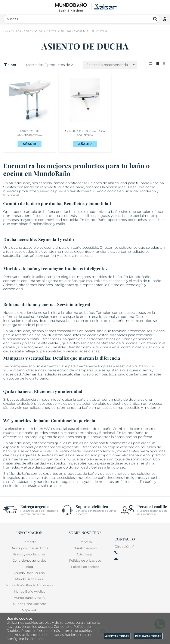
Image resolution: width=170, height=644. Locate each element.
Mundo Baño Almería (29, 598)
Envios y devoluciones (29, 554)
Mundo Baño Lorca (29, 579)
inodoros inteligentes (56, 285)
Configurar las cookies (25, 639)
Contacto (29, 542)
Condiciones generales (29, 561)
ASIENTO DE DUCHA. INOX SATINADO (85, 133)
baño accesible (85, 248)
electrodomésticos (99, 339)
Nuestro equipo (85, 548)
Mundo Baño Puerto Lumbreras (29, 585)
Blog (30, 567)
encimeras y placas (19, 343)
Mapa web (29, 610)
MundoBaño (19, 474)
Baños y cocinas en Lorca (30, 548)
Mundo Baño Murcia (30, 573)
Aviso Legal (85, 554)
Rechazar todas (148, 636)
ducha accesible (25, 248)
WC (47, 429)
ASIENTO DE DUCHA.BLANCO (30, 133)
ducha (68, 212)
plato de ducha (127, 399)
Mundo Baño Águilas (30, 591)
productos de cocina (81, 335)
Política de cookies (85, 567)
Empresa (85, 542)
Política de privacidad (85, 561)
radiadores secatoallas (62, 374)
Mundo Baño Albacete (29, 604)
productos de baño (80, 474)
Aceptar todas (117, 636)
